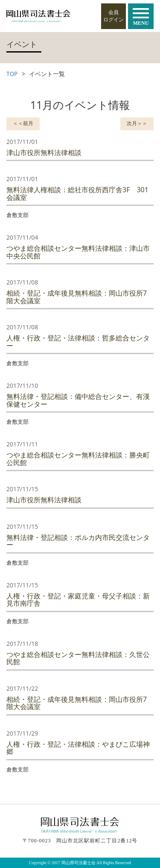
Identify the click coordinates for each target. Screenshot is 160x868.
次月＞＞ (137, 123)
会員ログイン (113, 16)
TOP (12, 74)
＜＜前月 (23, 123)
